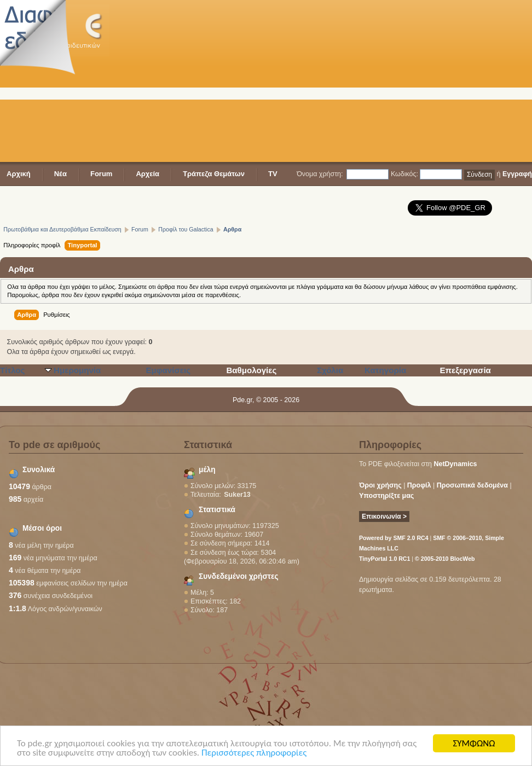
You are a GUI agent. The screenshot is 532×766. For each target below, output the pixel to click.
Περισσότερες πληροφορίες (254, 753)
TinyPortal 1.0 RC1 (384, 559)
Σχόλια (330, 370)
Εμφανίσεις (168, 370)
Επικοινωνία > (384, 517)
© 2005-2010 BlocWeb (445, 559)
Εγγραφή (517, 174)
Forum (101, 174)
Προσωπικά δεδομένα (472, 485)
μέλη (207, 470)
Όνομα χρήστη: (320, 174)
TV (273, 174)
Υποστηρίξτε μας (386, 496)
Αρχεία (148, 174)
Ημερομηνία (77, 370)
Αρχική (19, 174)
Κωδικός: (404, 174)
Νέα (60, 174)
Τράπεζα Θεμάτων (214, 174)
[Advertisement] (277, 82)
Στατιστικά (217, 510)
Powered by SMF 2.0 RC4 (394, 538)
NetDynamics (456, 464)
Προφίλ (419, 485)
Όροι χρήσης (380, 485)
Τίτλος (12, 370)
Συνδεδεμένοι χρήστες (239, 576)
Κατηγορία (385, 370)
